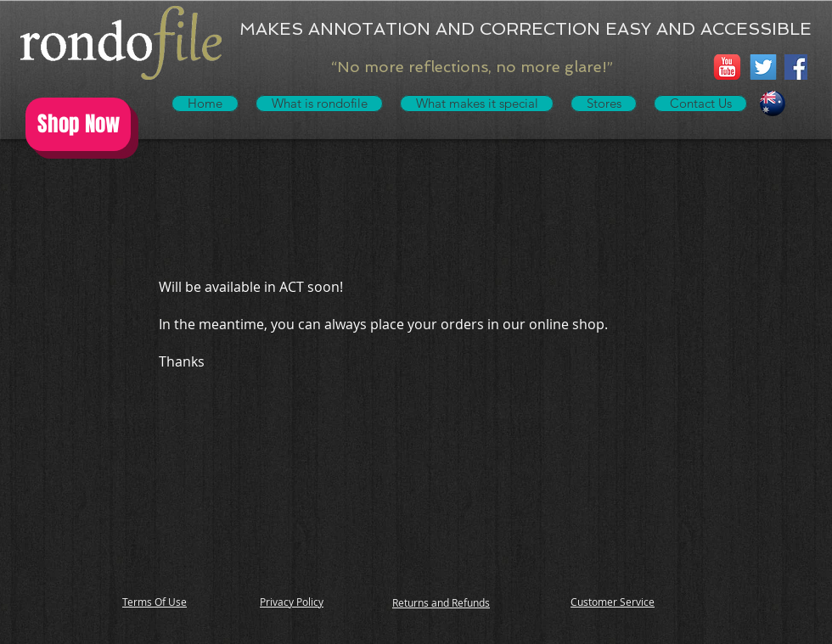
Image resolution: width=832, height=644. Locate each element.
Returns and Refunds (441, 602)
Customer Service (613, 602)
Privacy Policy (292, 602)
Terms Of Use (155, 602)
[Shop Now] (78, 124)
